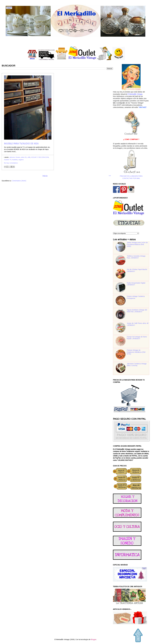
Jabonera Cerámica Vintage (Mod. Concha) (137, 365)
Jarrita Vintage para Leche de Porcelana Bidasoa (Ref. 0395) (137, 244)
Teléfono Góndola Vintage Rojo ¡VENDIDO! (136, 257)
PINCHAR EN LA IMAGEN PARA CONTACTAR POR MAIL (131, 164)
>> (110, 176)
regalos (21, 160)
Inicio (45, 176)
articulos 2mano (15, 157)
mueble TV (8, 160)
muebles (15, 160)
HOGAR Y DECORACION (40, 157)
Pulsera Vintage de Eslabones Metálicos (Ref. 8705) (136, 352)
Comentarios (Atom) (19, 181)
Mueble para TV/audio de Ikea (21, 144)
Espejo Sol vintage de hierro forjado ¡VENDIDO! (137, 338)
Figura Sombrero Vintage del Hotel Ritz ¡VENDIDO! (137, 311)
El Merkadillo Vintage (135, 94)
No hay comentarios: (11, 163)
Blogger (93, 640)
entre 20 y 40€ (26, 157)
